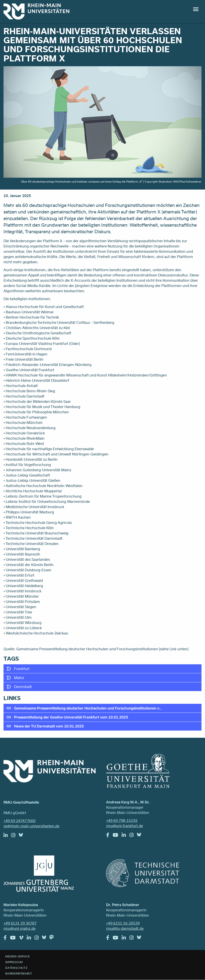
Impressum (14, 962)
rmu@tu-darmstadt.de (125, 928)
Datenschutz (16, 968)
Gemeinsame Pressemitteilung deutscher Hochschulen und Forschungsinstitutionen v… (88, 708)
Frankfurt (22, 669)
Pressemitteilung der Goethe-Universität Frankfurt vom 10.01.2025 (71, 717)
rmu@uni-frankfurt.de (125, 826)
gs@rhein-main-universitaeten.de (31, 826)
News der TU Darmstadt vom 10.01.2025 (49, 726)
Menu (196, 9)
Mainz (19, 678)
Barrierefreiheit (19, 973)
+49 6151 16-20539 (123, 923)
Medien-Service (18, 956)
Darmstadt (23, 687)
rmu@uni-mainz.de (20, 928)
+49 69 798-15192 (122, 820)
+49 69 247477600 (20, 821)
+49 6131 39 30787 (20, 923)
